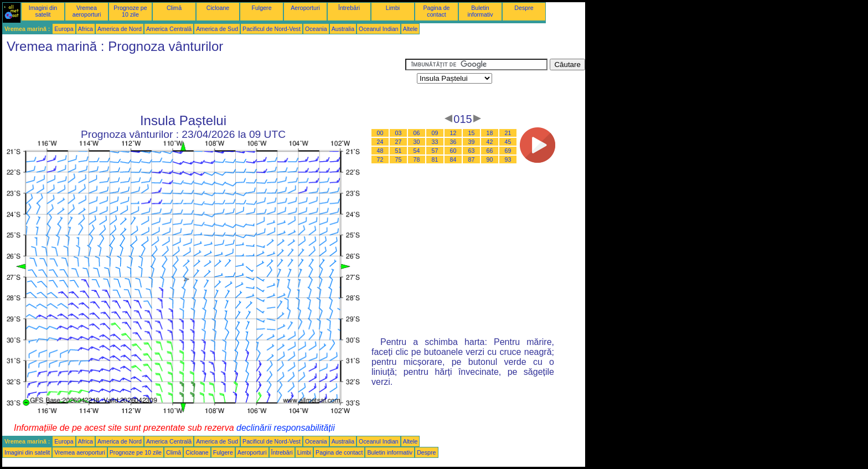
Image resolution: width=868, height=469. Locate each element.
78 (417, 159)
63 (472, 151)
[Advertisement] (204, 84)
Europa (64, 29)
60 (453, 151)
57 (435, 151)
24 (380, 142)
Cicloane (218, 8)
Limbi (393, 8)
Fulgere (261, 8)
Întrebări (349, 8)
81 (435, 159)
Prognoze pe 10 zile (130, 11)
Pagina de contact (437, 11)
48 (380, 151)
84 (453, 159)
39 (472, 142)
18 (490, 133)
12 (453, 133)
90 (490, 159)
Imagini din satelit (43, 11)
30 (417, 142)
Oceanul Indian (379, 29)
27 (399, 142)
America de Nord (120, 29)
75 (399, 159)
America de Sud (217, 29)
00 (380, 133)
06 (417, 133)
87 (472, 159)
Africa (86, 29)
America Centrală (169, 29)
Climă (174, 8)
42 (490, 142)
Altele (410, 29)
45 (508, 142)
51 (399, 151)
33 (435, 142)
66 (490, 151)
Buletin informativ (480, 11)
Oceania (316, 29)
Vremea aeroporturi (87, 11)
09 (435, 133)
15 (472, 133)
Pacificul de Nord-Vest (272, 29)
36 (453, 142)
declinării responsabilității (286, 428)
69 (508, 151)
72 (380, 159)
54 (417, 151)
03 (399, 133)
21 (508, 133)
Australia (343, 29)
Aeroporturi (305, 8)
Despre (524, 8)
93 (508, 159)
